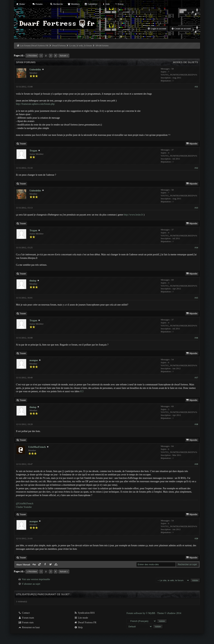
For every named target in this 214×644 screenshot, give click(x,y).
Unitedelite (35, 70)
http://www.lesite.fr (133, 215)
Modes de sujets (186, 62)
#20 (196, 538)
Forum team (26, 618)
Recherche (56, 4)
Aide (106, 4)
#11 (196, 87)
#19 (196, 464)
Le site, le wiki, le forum (81, 46)
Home (20, 4)
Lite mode (81, 618)
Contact (24, 613)
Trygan (33, 151)
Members (74, 4)
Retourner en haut (29, 627)
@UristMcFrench (25, 504)
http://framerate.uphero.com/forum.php (35, 104)
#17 (196, 378)
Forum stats (26, 623)
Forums (37, 4)
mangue (34, 360)
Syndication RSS (84, 613)
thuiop (33, 281)
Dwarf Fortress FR (85, 623)
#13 (196, 208)
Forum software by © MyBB (141, 613)
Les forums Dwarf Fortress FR (34, 46)
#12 (196, 168)
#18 (196, 424)
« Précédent (32, 56)
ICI (82, 391)
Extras (119, 4)
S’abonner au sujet (31, 584)
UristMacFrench (37, 447)
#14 (196, 248)
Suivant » (64, 56)
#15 (196, 298)
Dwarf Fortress (59, 46)
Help (79, 627)
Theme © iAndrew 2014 (169, 613)
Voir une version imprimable (36, 579)
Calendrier (91, 4)
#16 (196, 338)
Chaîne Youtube (24, 507)
